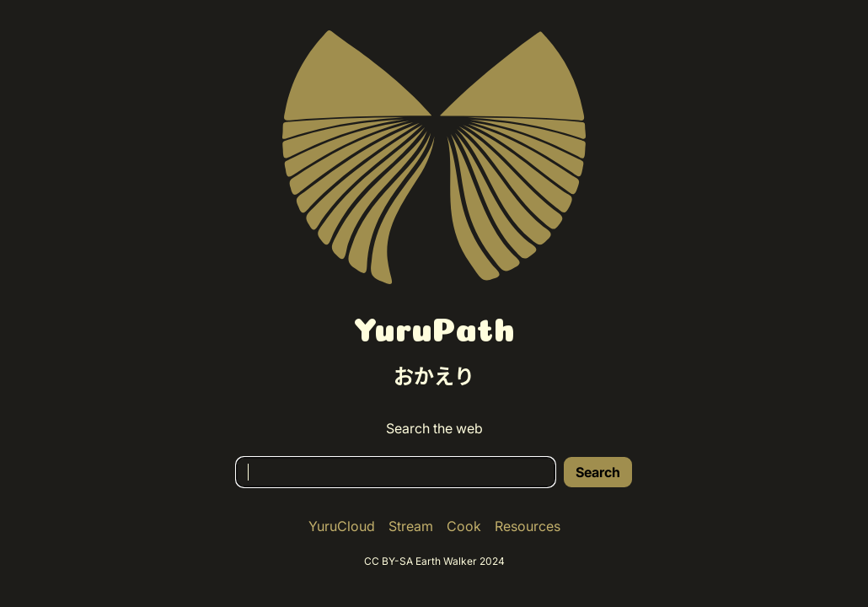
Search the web (434, 428)
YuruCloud (342, 526)
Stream (411, 526)
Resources (528, 526)
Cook (464, 526)
